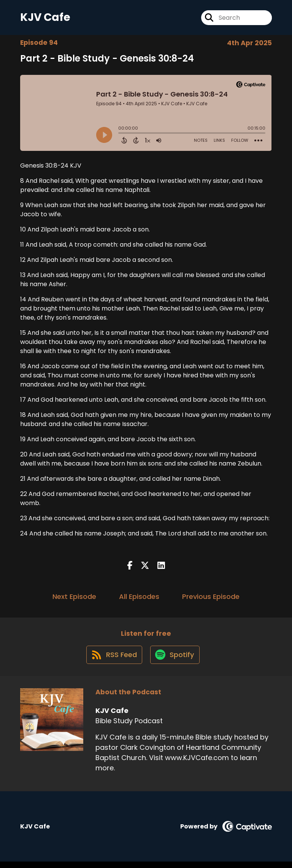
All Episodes (139, 599)
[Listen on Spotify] (175, 661)
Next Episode (74, 599)
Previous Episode (211, 599)
